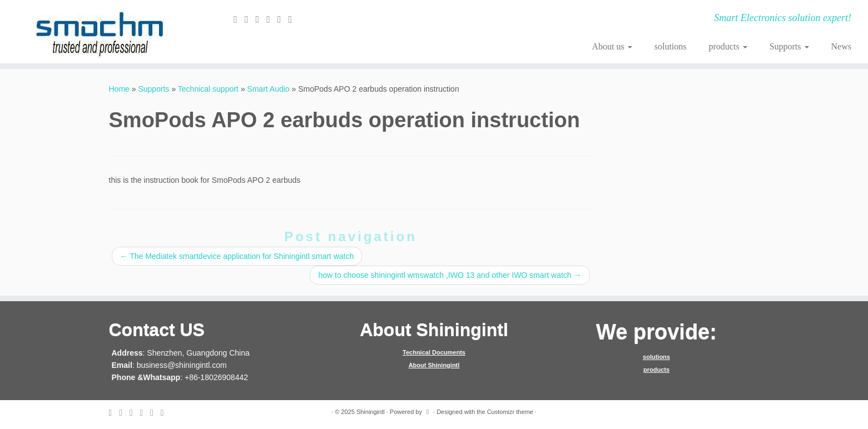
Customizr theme (510, 412)
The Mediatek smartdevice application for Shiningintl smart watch (237, 256)
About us (612, 46)
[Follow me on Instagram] (283, 19)
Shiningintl (371, 412)
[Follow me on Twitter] (250, 19)
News (841, 46)
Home (119, 89)
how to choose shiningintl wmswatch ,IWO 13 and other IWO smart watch (450, 275)
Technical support (208, 89)
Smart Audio (268, 89)
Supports (789, 46)
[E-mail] (239, 19)
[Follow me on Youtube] (294, 19)
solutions (671, 46)
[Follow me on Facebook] (261, 19)
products (728, 46)
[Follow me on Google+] (272, 19)
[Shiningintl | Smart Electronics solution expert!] (100, 32)
